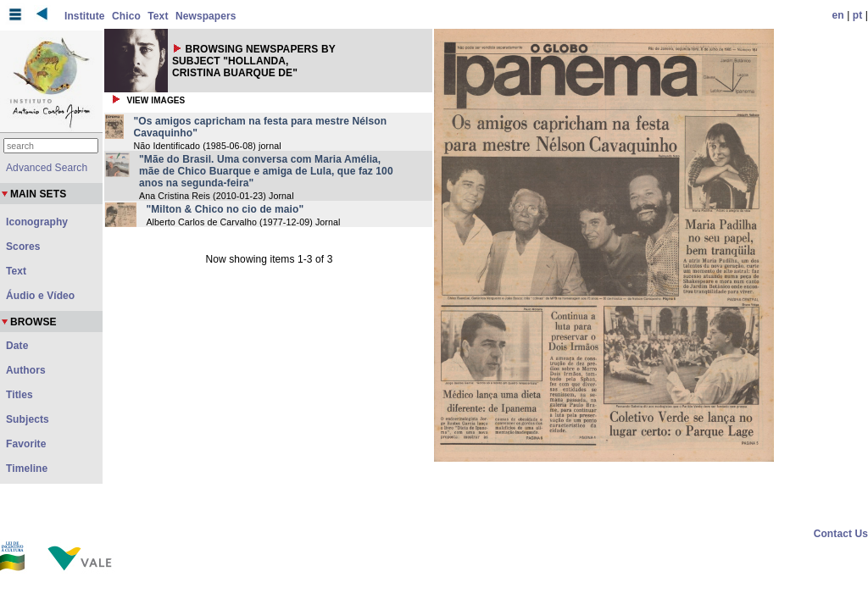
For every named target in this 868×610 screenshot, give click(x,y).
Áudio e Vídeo (40, 296)
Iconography (37, 222)
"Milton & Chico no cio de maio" (225, 209)
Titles (19, 395)
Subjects (28, 419)
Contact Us (841, 534)
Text (158, 16)
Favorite (26, 444)
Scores (23, 247)
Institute (85, 16)
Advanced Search (47, 168)
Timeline (27, 469)
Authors (26, 370)
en (838, 15)
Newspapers (206, 16)
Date (17, 346)
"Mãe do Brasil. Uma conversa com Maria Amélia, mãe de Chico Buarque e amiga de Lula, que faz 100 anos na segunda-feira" (266, 171)
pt (858, 15)
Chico (126, 16)
